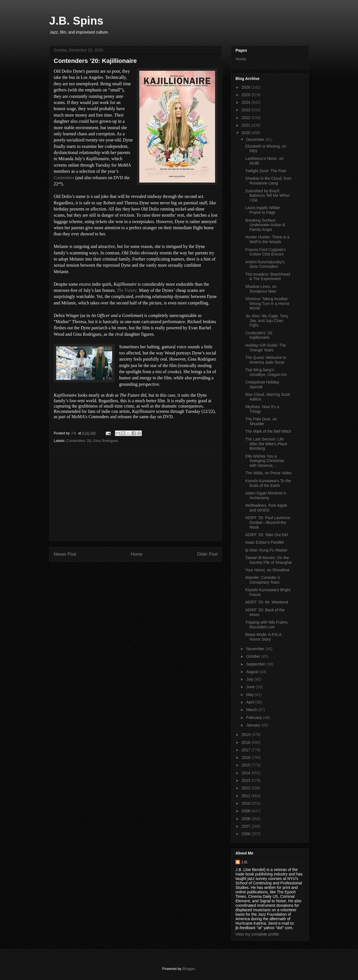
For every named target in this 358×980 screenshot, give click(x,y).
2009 (247, 811)
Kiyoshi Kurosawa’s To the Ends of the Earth (268, 483)
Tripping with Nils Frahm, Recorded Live (267, 625)
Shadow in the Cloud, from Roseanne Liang (268, 181)
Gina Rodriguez (106, 441)
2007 (247, 826)
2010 (247, 803)
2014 (247, 773)
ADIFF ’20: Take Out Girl (267, 535)
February (255, 718)
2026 (247, 87)
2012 (247, 788)
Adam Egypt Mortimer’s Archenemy (266, 495)
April (251, 702)
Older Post (207, 554)
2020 (247, 133)
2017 (247, 750)
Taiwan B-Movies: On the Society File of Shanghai (268, 560)
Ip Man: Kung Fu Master (266, 550)
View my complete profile (257, 934)
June (251, 687)
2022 (247, 118)
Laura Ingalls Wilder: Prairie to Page (263, 210)
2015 (247, 765)
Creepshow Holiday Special (262, 384)
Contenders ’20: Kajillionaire (259, 335)
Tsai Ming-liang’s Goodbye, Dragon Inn (266, 372)
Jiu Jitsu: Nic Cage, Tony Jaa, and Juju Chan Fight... (267, 321)
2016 (247, 758)
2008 (247, 819)
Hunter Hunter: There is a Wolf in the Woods (267, 239)
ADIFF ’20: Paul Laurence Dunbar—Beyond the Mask (268, 522)
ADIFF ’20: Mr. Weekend (267, 602)
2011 (247, 796)
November (256, 649)
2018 (247, 742)
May (250, 695)
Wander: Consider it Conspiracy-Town (262, 580)
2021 (247, 125)
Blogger (189, 969)
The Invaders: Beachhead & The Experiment (268, 277)
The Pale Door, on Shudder (261, 421)
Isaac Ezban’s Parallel (264, 542)
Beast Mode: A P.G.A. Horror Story (264, 637)
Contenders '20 (79, 441)
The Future (127, 290)
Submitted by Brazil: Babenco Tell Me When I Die (268, 196)
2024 (247, 102)
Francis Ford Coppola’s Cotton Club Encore (265, 252)
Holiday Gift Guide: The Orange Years (266, 348)
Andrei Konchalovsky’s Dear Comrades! (265, 264)
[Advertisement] (136, 498)
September (256, 664)
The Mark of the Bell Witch (268, 431)
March (252, 710)
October (254, 656)
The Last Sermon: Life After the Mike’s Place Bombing (266, 444)
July (250, 679)
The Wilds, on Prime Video (268, 473)
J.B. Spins (76, 21)
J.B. (245, 862)
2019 (247, 735)
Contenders (64, 178)
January (254, 725)
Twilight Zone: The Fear (266, 171)
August (253, 672)
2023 (247, 110)
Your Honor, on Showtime (267, 570)
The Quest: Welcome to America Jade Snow (266, 360)
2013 (247, 780)
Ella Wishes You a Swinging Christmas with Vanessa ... (265, 461)
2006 (247, 834)
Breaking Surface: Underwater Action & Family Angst (265, 225)
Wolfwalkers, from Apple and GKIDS (266, 508)
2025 (247, 95)
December (256, 139)
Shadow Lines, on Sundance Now (261, 289)
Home (137, 554)
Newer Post (65, 554)
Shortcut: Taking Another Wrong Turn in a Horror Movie (267, 304)
